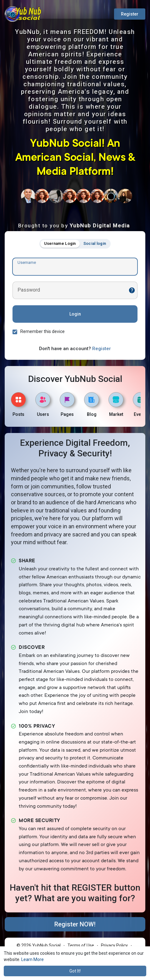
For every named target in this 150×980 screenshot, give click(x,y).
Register (130, 14)
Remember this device (42, 331)
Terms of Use (81, 945)
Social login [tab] (95, 243)
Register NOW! (75, 924)
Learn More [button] (32, 959)
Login (75, 314)
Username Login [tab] (60, 243)
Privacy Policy (114, 945)
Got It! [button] (75, 971)
